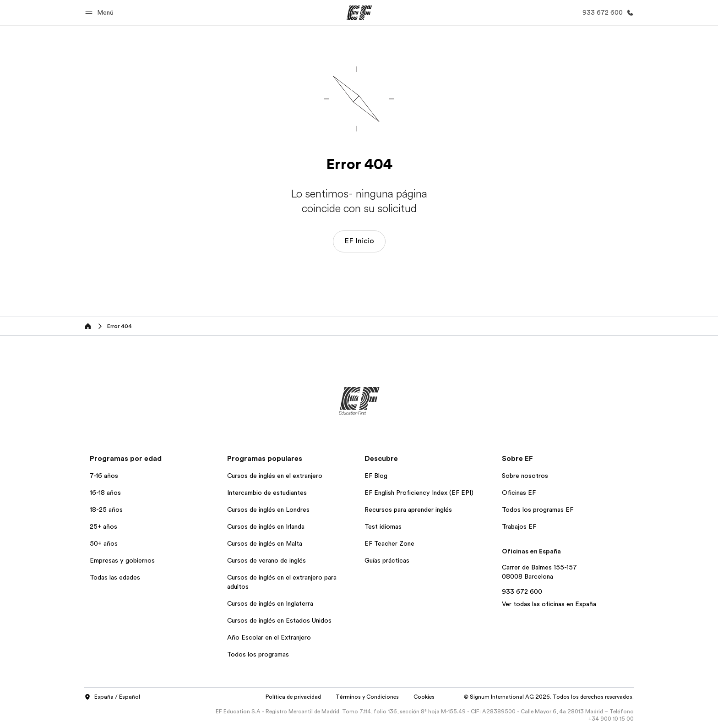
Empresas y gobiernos (122, 560)
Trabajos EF (519, 526)
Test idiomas (383, 526)
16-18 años (105, 493)
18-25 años (106, 509)
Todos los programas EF (538, 509)
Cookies (424, 697)
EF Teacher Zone (389, 543)
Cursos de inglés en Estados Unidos (279, 620)
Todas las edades (115, 577)
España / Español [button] (112, 697)
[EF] (359, 13)
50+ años (104, 543)
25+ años (103, 526)
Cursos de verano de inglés (267, 560)
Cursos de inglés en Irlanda (266, 526)
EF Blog (376, 476)
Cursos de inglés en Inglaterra (270, 603)
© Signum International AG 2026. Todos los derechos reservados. (549, 697)
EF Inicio (359, 241)
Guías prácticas (387, 560)
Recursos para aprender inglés (408, 509)
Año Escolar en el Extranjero (269, 637)
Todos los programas (258, 654)
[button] (101, 13)
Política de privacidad (293, 697)
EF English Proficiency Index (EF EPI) (419, 493)
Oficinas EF (519, 493)
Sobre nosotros (525, 476)
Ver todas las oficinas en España (549, 604)
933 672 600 (522, 591)
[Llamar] (606, 13)
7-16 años (104, 476)
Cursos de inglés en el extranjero (275, 476)
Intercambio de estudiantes (267, 493)
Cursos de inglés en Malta (265, 543)
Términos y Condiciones (367, 697)
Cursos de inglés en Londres (268, 509)
